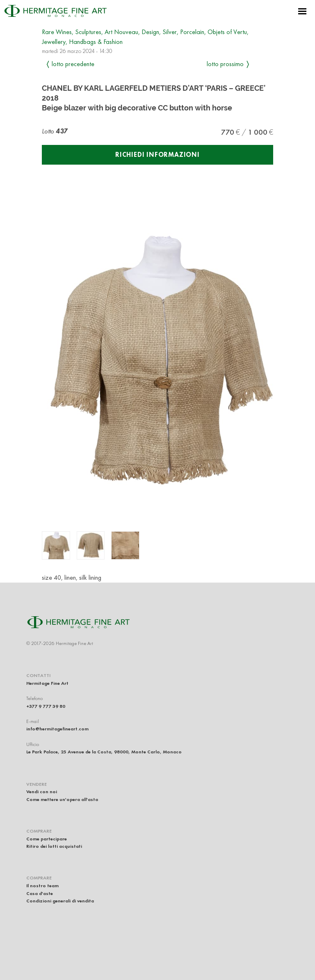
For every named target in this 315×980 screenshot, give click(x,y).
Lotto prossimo (225, 64)
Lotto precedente (73, 64)
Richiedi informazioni (157, 155)
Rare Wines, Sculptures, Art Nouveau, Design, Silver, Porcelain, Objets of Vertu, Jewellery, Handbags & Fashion (145, 37)
